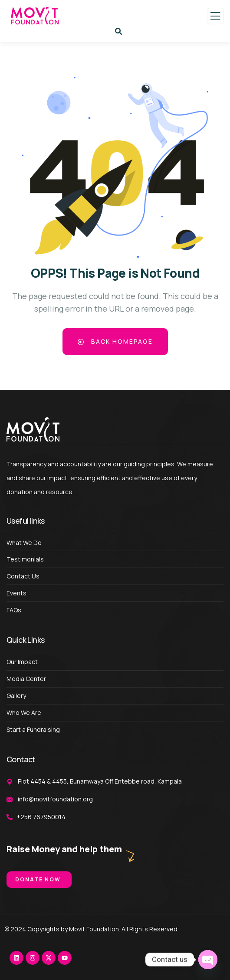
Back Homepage (115, 341)
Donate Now (38, 879)
